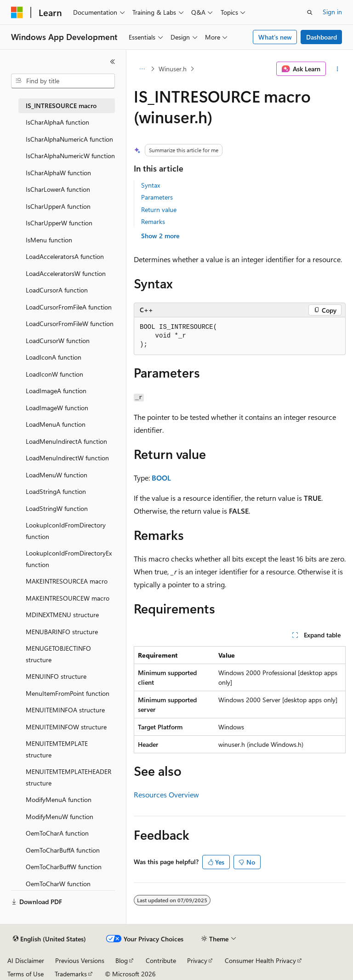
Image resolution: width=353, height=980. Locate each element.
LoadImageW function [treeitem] (57, 408)
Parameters (157, 197)
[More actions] (338, 69)
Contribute (161, 960)
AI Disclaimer (26, 960)
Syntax (151, 185)
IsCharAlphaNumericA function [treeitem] (69, 139)
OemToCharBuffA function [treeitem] (63, 850)
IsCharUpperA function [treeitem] (58, 206)
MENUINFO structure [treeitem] (56, 676)
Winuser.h (173, 69)
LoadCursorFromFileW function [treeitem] (70, 324)
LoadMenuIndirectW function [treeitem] (67, 458)
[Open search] (310, 12)
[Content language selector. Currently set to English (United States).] (49, 939)
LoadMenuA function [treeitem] (56, 424)
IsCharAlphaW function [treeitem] (58, 173)
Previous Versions (80, 960)
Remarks (153, 221)
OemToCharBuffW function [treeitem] (64, 867)
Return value (159, 209)
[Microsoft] (17, 12)
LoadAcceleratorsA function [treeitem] (65, 256)
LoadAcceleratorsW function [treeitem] (66, 273)
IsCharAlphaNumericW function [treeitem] (70, 156)
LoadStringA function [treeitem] (56, 491)
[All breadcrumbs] (142, 69)
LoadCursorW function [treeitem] (58, 341)
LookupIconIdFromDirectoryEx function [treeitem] (69, 559)
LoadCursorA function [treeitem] (57, 290)
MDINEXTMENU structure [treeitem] (62, 615)
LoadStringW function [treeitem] (57, 508)
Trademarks (71, 974)
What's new (275, 37)
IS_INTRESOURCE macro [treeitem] (61, 106)
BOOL (161, 478)
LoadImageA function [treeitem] (56, 391)
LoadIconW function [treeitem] (54, 374)
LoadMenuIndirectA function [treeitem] (66, 441)
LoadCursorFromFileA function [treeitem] (69, 307)
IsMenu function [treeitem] (49, 240)
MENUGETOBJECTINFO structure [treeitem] (58, 654)
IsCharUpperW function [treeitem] (59, 223)
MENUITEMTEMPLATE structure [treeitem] (57, 749)
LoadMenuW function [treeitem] (57, 475)
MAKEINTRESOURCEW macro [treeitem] (68, 598)
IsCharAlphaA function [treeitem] (57, 122)
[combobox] (63, 81)
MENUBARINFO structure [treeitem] (62, 632)
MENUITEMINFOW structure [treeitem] (66, 727)
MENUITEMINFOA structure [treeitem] (65, 710)
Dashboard (322, 37)
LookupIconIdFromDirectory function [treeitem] (66, 531)
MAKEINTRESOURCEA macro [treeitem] (67, 581)
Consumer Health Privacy (260, 960)
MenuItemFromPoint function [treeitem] (68, 693)
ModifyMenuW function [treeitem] (60, 817)
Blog (122, 960)
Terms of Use (26, 974)
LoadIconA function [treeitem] (54, 357)
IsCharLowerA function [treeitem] (58, 189)
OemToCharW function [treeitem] (58, 884)
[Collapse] (113, 62)
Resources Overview (166, 794)
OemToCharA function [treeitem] (57, 833)
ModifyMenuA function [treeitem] (59, 799)
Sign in (332, 12)
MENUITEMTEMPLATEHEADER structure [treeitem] (68, 777)
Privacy (197, 960)
